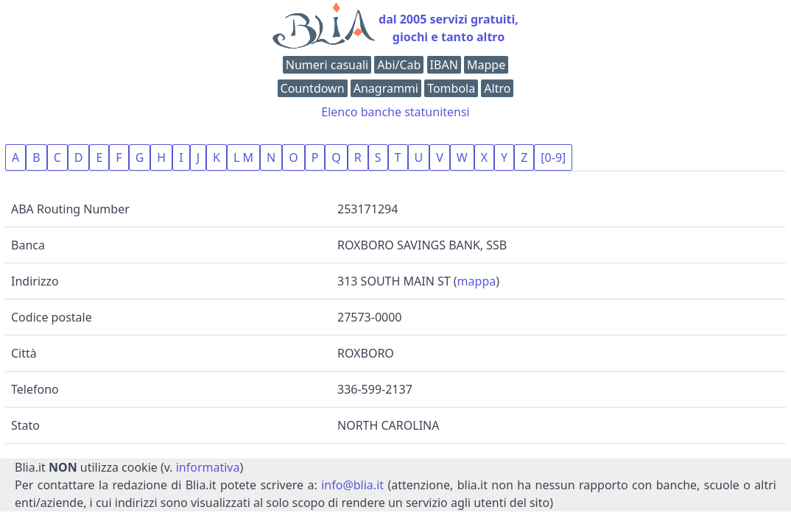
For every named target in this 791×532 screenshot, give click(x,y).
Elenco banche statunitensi (395, 112)
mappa (477, 281)
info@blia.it (352, 485)
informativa (208, 467)
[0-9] (553, 157)
